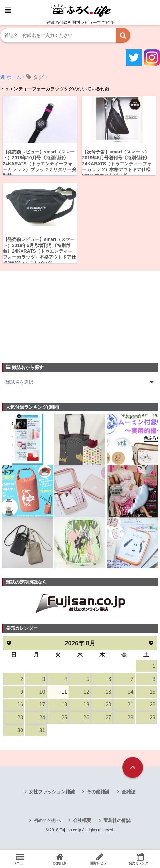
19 (86, 705)
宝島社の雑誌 (117, 821)
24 (42, 718)
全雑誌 (128, 793)
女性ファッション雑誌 (52, 793)
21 (130, 705)
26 (86, 718)
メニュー (20, 859)
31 (42, 731)
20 (108, 705)
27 (108, 718)
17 (42, 705)
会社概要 (82, 821)
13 (108, 692)
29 (153, 718)
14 (130, 692)
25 (64, 718)
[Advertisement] (51, 313)
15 (153, 692)
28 (130, 718)
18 (64, 705)
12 (86, 692)
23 (20, 718)
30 (20, 731)
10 (42, 692)
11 (64, 692)
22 (153, 705)
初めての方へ (47, 821)
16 (20, 705)
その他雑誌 (98, 793)
